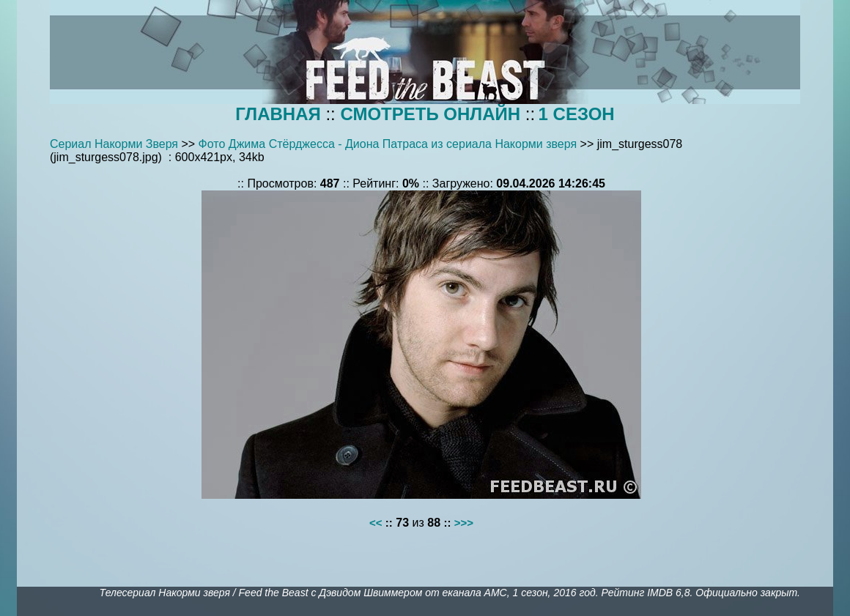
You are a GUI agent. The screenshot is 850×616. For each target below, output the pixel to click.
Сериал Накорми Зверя (114, 144)
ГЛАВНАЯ (278, 114)
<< (376, 523)
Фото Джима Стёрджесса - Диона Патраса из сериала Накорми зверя (388, 144)
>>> (464, 523)
